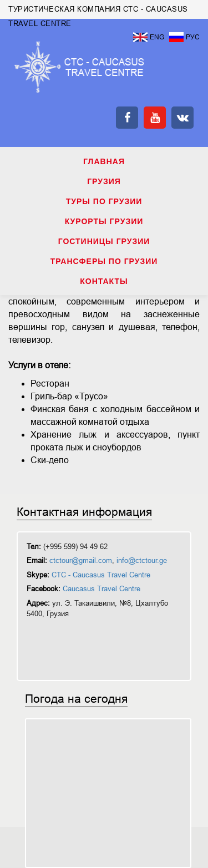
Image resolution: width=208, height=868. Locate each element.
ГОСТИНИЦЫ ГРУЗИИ (104, 241)
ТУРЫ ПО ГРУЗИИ (104, 201)
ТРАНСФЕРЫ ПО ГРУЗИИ (104, 261)
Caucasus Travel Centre (102, 589)
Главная (104, 161)
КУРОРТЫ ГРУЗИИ (104, 221)
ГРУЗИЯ (104, 181)
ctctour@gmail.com (81, 560)
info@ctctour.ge (142, 560)
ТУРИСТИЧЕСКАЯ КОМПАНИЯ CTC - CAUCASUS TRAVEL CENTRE (80, 67)
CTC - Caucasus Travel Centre (101, 575)
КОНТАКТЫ (104, 281)
